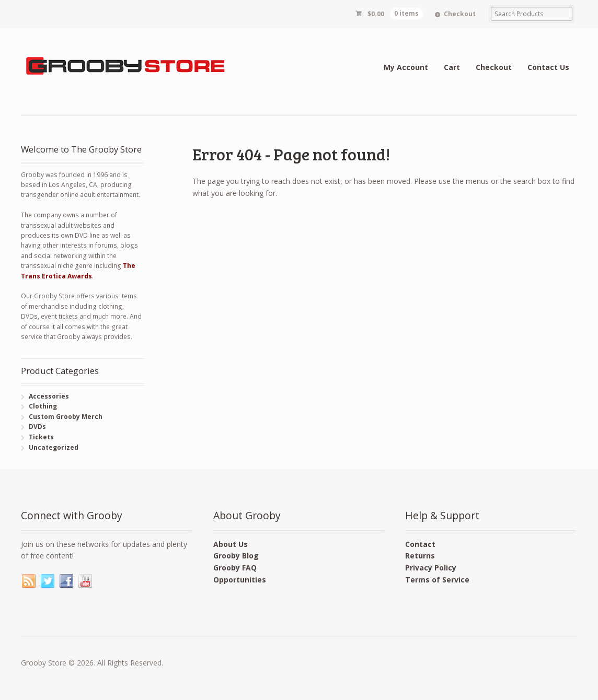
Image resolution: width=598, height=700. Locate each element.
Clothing (43, 406)
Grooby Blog (236, 556)
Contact (420, 544)
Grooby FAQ (235, 568)
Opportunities (240, 580)
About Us (231, 544)
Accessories (49, 396)
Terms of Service (437, 580)
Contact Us (548, 67)
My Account (406, 67)
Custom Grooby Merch (66, 417)
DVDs (37, 427)
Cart (452, 67)
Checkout (460, 14)
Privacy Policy (431, 568)
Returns (420, 556)
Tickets (41, 437)
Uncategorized (54, 447)
